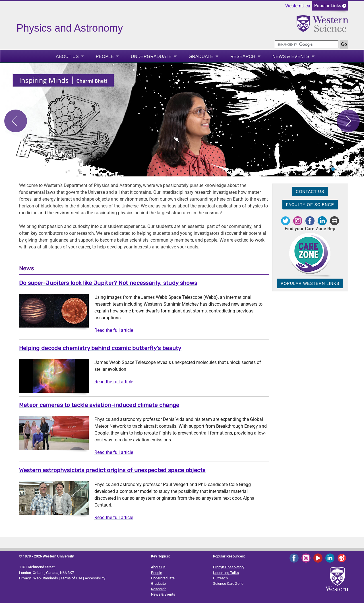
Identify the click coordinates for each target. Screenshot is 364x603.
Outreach (220, 578)
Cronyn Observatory (229, 567)
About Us (67, 56)
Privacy (25, 578)
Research (243, 56)
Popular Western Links (310, 283)
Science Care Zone (228, 584)
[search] (307, 44)
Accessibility (95, 578)
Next (348, 121)
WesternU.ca (298, 6)
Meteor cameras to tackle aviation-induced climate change (99, 405)
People (105, 56)
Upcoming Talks (226, 573)
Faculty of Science (310, 205)
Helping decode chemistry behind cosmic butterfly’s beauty (100, 348)
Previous (16, 121)
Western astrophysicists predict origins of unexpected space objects (112, 470)
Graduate (201, 56)
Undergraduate (151, 56)
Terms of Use (71, 578)
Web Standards (46, 578)
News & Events (291, 56)
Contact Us (310, 192)
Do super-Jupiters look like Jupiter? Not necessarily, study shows (108, 283)
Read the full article (114, 330)
